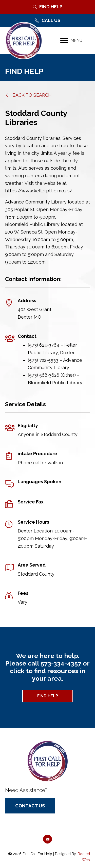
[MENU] (71, 41)
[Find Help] (48, 7)
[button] (28, 95)
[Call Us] (48, 20)
